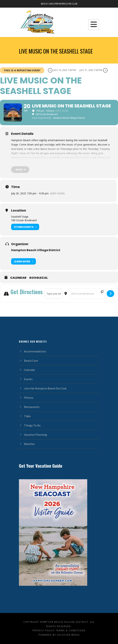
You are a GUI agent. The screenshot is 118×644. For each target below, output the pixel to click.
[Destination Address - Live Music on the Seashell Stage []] (87, 294)
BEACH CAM (47, 4)
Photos (29, 398)
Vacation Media (68, 635)
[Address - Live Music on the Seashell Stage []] (54, 294)
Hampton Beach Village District (36, 250)
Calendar (18, 278)
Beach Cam (31, 361)
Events (28, 379)
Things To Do (32, 425)
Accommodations (35, 351)
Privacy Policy (44, 630)
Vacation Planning (36, 435)
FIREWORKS (60, 4)
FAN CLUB (72, 4)
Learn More (23, 261)
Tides (27, 416)
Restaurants (32, 407)
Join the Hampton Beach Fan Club (45, 388)
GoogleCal (38, 278)
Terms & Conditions (71, 630)
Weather (29, 444)
